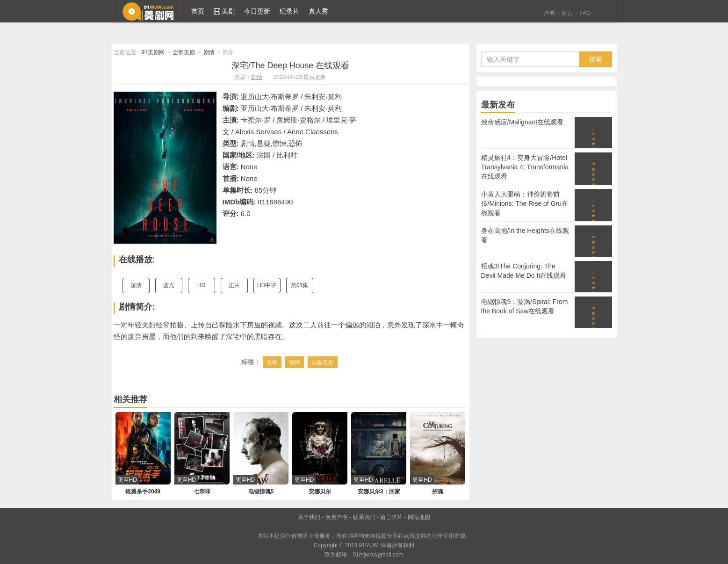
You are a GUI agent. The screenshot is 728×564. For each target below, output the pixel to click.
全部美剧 (184, 52)
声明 (549, 13)
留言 (567, 13)
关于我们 (309, 517)
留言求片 (391, 517)
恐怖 (272, 362)
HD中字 (267, 285)
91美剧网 (149, 11)
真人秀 (318, 11)
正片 (234, 285)
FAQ (585, 13)
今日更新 (257, 11)
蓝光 (169, 285)
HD (201, 285)
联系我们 (364, 517)
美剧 (224, 11)
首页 (198, 11)
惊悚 (295, 362)
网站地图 (419, 517)
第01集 (299, 285)
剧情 (209, 52)
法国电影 (323, 362)
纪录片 (289, 11)
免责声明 (337, 517)
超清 (136, 285)
